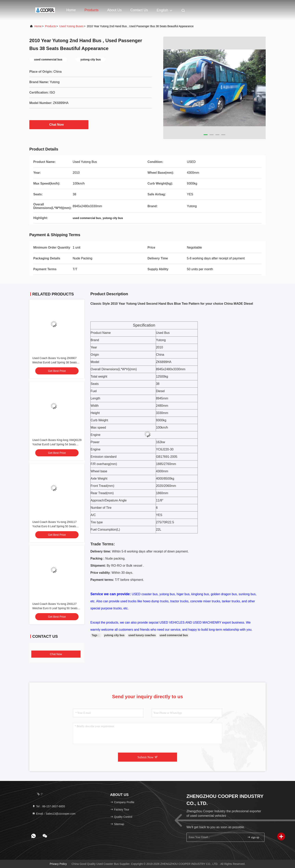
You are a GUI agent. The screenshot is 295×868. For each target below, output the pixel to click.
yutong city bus (114, 635)
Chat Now (59, 124)
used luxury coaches (142, 635)
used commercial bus (174, 635)
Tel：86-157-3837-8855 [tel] (49, 806)
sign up (253, 837)
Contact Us (139, 10)
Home (71, 10)
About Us (114, 10)
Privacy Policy (58, 864)
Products (91, 10)
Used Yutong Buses (71, 26)
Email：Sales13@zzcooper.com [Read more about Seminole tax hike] (54, 814)
